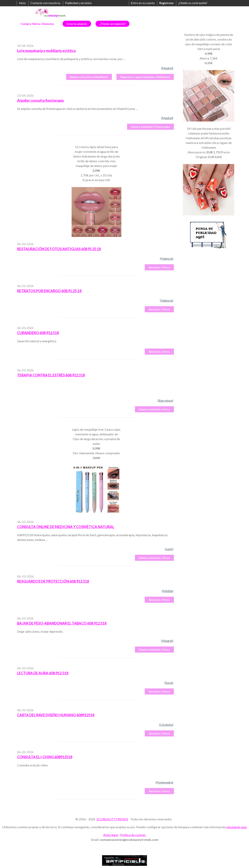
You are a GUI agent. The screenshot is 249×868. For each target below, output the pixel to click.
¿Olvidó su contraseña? (193, 3)
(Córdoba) (166, 725)
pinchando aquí (237, 827)
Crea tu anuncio (77, 24)
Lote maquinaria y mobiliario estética (46, 51)
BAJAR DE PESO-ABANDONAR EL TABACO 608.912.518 (62, 623)
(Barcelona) (165, 400)
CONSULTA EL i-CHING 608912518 (45, 757)
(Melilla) (168, 591)
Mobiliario (89, 77)
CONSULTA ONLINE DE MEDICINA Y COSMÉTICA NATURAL (66, 527)
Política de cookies (133, 835)
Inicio (22, 3)
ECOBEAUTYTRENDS (112, 819)
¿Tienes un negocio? (113, 24)
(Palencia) (167, 258)
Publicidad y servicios (78, 3)
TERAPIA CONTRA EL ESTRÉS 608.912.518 (51, 375)
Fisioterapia (150, 127)
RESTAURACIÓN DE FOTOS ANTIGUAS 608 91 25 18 (59, 249)
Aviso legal (111, 835)
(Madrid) (167, 68)
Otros (159, 267)
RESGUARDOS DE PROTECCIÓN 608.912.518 (53, 581)
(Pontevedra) (164, 782)
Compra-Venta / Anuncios (37, 24)
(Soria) (169, 683)
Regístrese (166, 3)
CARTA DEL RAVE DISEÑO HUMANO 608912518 (56, 715)
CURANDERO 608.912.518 (38, 333)
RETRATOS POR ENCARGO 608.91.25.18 (49, 291)
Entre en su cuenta (143, 3)
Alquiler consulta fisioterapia (40, 100)
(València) (167, 300)
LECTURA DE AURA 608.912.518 (43, 673)
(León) (169, 549)
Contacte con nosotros (45, 3)
